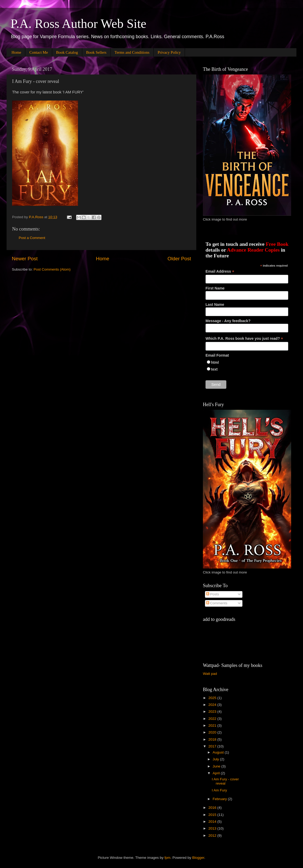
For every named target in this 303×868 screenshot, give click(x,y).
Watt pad (210, 674)
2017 (213, 746)
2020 (213, 732)
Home (16, 52)
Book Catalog (67, 52)
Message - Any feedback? (228, 321)
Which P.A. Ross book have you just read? (244, 339)
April (217, 773)
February (220, 799)
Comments (217, 603)
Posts (213, 594)
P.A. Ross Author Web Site (78, 24)
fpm (167, 858)
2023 (213, 712)
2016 (213, 808)
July (216, 759)
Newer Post (25, 259)
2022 (213, 719)
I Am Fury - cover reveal (225, 781)
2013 (213, 828)
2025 (213, 698)
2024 (213, 705)
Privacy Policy (169, 52)
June (217, 766)
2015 (213, 815)
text (214, 369)
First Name (215, 288)
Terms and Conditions (132, 52)
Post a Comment (32, 238)
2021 (213, 725)
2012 (213, 835)
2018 (213, 739)
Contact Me (38, 52)
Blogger (198, 858)
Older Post (179, 259)
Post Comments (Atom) (52, 269)
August (219, 752)
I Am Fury (219, 790)
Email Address (220, 271)
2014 (213, 822)
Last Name (215, 305)
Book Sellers (96, 52)
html (215, 362)
